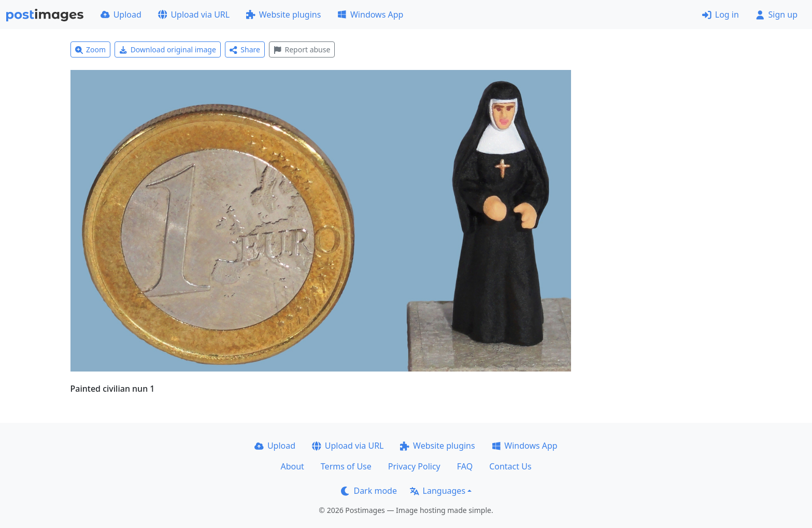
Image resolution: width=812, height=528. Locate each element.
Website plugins (283, 15)
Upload (121, 15)
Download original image (168, 49)
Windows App (370, 15)
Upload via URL (194, 15)
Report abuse (302, 49)
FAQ (465, 466)
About (292, 466)
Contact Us (510, 466)
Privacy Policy (414, 466)
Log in (721, 15)
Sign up (777, 15)
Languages (438, 491)
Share (245, 49)
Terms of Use (346, 466)
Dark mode (369, 491)
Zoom (91, 49)
